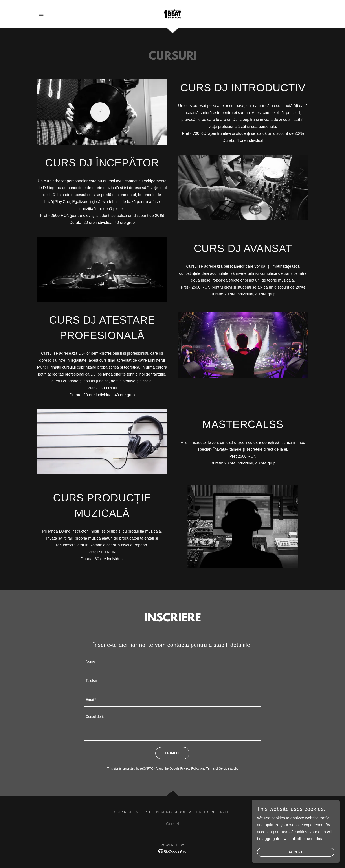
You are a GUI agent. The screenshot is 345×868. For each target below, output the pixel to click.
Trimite (172, 753)
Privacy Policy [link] (190, 768)
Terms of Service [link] (218, 768)
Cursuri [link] (172, 824)
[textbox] (172, 661)
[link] (172, 14)
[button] (41, 14)
